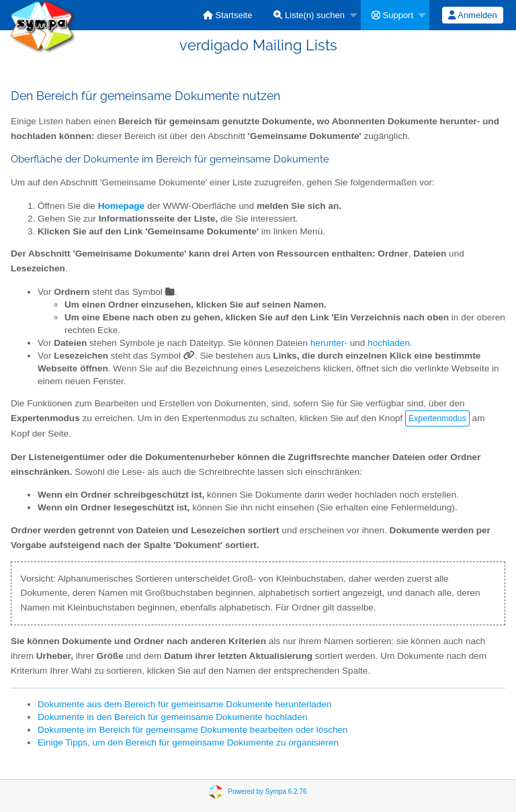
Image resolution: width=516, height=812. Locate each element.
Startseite (228, 15)
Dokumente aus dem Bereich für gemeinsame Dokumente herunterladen (185, 704)
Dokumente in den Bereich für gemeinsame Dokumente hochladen (172, 717)
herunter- (329, 343)
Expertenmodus (437, 418)
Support (392, 15)
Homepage (122, 206)
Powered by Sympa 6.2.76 (267, 792)
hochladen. (390, 343)
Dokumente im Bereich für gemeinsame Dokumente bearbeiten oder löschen (193, 730)
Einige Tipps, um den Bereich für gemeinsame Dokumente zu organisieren (188, 742)
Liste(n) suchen (309, 15)
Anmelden (472, 15)
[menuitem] (228, 15)
